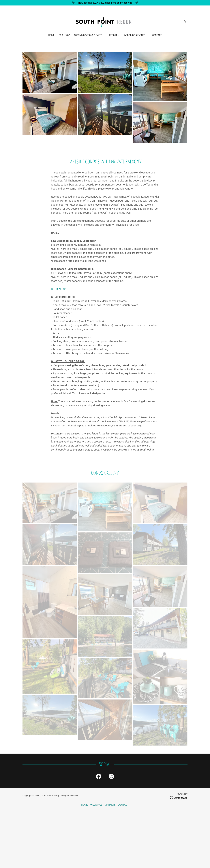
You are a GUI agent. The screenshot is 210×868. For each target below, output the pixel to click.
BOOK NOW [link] (64, 35)
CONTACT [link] (157, 35)
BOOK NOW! (59, 289)
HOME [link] (51, 35)
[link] (105, 21)
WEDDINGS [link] (96, 805)
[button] (185, 22)
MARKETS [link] (110, 805)
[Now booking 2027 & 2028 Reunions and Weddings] (105, 3)
